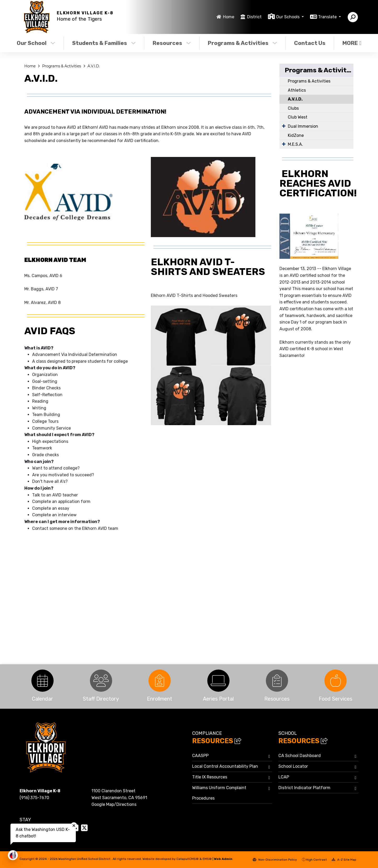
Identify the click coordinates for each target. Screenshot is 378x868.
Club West (298, 117)
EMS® (207, 859)
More (352, 43)
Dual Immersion (303, 126)
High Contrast (316, 860)
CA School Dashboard (300, 756)
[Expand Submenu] (284, 126)
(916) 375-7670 (34, 798)
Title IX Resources (210, 777)
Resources (172, 43)
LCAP (284, 777)
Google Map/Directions (114, 804)
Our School (36, 43)
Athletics (297, 90)
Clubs (293, 108)
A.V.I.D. (94, 66)
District (254, 17)
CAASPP (200, 756)
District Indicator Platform (304, 788)
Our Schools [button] (288, 17)
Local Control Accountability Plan (225, 766)
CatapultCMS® (188, 859)
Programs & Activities (242, 43)
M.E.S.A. (295, 144)
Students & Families (104, 43)
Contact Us (310, 43)
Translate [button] (328, 17)
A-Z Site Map (344, 860)
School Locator (293, 766)
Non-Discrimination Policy (275, 860)
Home (229, 17)
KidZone (296, 135)
